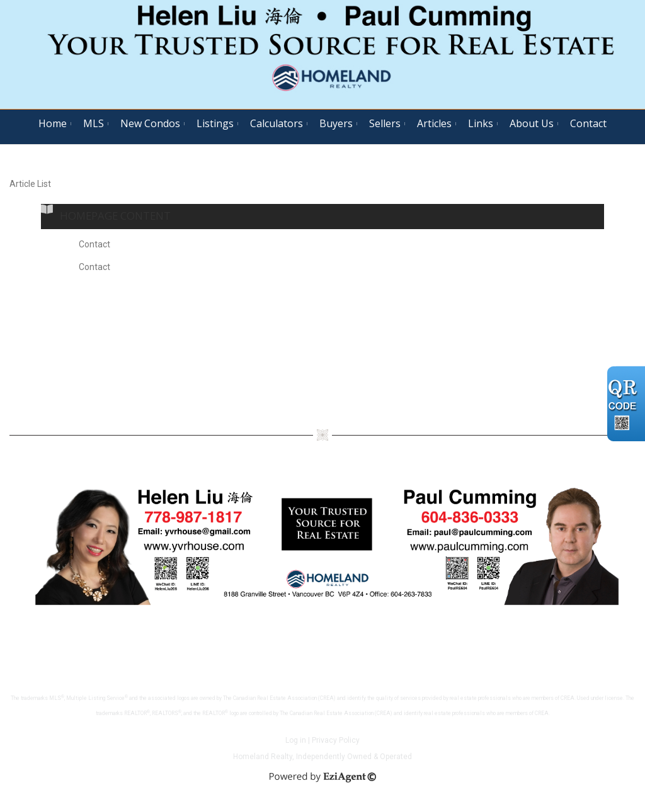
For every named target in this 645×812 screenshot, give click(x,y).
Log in (296, 740)
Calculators (277, 123)
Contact (588, 123)
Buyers (336, 123)
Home (53, 123)
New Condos (150, 123)
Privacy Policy (336, 740)
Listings (215, 123)
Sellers (385, 123)
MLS (94, 123)
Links (481, 123)
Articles (434, 123)
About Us (532, 123)
